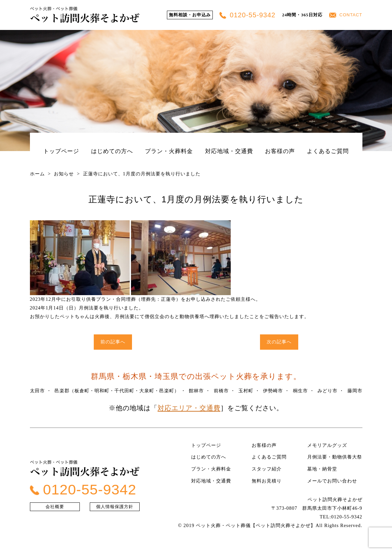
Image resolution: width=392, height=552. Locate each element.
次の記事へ (279, 342)
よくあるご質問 (328, 151)
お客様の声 (280, 151)
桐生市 (300, 391)
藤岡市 (355, 391)
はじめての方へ (112, 151)
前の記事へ (113, 342)
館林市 (196, 391)
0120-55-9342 (248, 15)
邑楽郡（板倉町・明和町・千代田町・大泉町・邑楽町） (117, 391)
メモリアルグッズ (327, 445)
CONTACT (346, 15)
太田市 (37, 391)
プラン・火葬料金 (169, 151)
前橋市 (221, 391)
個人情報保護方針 (115, 507)
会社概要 (55, 507)
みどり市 (327, 391)
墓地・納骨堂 (322, 469)
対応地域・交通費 (229, 151)
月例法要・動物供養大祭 (335, 457)
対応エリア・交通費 (189, 408)
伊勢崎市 (273, 391)
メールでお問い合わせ (332, 481)
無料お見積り (267, 481)
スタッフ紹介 (267, 469)
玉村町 (246, 391)
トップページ (61, 151)
